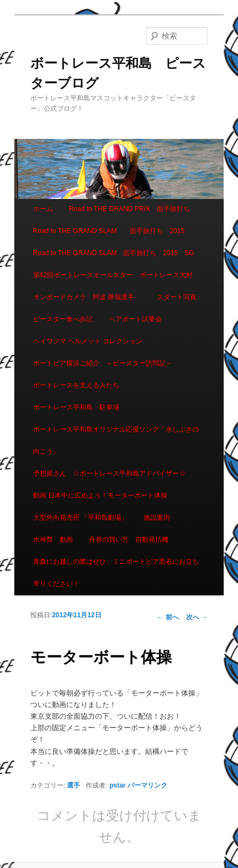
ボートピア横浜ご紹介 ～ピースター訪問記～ (103, 363)
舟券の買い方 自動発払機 (129, 540)
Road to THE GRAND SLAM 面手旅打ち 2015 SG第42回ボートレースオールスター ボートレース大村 (114, 264)
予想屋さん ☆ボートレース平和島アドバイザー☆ (109, 473)
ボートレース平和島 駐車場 (76, 407)
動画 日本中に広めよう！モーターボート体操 (100, 495)
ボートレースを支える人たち (76, 385)
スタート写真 (177, 297)
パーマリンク (147, 785)
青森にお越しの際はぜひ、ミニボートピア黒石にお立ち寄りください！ (116, 573)
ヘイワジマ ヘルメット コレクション (88, 341)
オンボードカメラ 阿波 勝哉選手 (87, 297)
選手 (73, 785)
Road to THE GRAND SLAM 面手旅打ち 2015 (109, 231)
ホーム (43, 209)
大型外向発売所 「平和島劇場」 (80, 517)
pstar (117, 785)
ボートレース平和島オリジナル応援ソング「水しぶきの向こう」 (116, 440)
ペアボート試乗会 (135, 319)
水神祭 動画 (53, 540)
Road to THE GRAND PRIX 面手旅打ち (129, 209)
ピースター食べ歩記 (63, 319)
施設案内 (157, 517)
